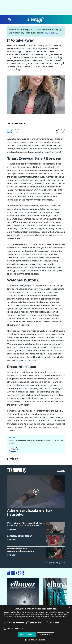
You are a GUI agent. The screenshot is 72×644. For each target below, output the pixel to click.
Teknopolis (16, 470)
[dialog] (36, 625)
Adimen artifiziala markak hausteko (30, 512)
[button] (9, 20)
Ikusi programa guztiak (55, 563)
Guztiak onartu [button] (27, 635)
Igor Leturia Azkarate (16, 124)
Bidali (13, 449)
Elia (11, 33)
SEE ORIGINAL (51, 33)
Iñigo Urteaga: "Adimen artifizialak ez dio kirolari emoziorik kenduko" (26, 524)
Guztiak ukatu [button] (46, 635)
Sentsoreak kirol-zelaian (20, 536)
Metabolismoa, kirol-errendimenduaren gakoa (20, 550)
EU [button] (17, 131)
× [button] (69, 608)
